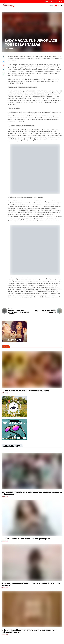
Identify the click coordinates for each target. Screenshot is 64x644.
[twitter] (59, 1)
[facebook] (57, 1)
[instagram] (62, 1)
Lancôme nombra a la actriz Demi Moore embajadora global (26, 539)
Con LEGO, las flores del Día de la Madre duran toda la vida (25, 390)
